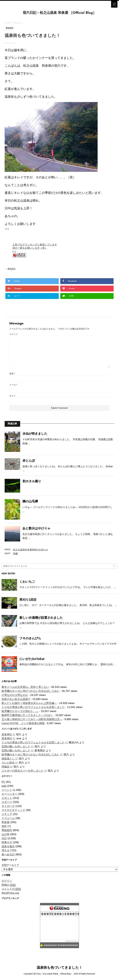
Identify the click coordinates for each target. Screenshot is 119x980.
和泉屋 (6, 822)
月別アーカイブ (10, 865)
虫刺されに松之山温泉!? (16, 699)
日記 (4, 838)
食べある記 (8, 854)
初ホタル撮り (32, 481)
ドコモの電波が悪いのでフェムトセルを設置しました (33, 707)
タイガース (8, 806)
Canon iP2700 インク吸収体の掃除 (23, 723)
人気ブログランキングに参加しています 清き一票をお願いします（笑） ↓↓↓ (35, 248)
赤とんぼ (29, 461)
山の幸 (6, 834)
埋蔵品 (6, 767)
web (4, 786)
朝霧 (15, 553)
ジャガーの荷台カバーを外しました (23, 771)
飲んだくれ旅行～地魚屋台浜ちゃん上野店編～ (29, 703)
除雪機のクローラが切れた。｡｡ (20, 711)
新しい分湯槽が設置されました (41, 618)
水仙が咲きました (35, 434)
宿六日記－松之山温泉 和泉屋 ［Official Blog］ (60, 13)
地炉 (4, 826)
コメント (14, 334)
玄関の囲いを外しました (16, 747)
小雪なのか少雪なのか (15, 695)
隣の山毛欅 (30, 501)
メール (13, 385)
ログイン (7, 881)
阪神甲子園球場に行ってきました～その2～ (27, 715)
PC (3, 782)
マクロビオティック (13, 810)
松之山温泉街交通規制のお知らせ (31, 550)
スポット (7, 798)
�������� (72, 941)
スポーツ (7, 802)
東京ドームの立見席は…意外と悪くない (25, 687)
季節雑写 (11, 269)
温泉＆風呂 (8, 846)
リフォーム (8, 818)
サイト (13, 396)
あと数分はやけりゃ (36, 528)
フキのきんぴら (30, 638)
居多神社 (7, 734)
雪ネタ (6, 850)
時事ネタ (7, 842)
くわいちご (27, 582)
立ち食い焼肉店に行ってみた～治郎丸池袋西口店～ (32, 719)
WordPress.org (10, 893)
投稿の (9, 885)
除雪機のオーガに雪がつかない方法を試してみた (31, 691)
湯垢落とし (8, 759)
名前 (12, 374)
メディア (7, 814)
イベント (7, 790)
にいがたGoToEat (32, 659)
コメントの (11, 889)
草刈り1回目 (28, 600)
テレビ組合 (8, 763)
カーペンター (9, 794)
